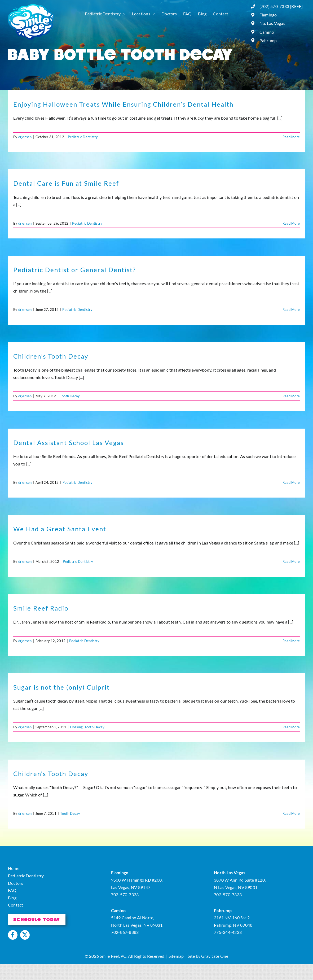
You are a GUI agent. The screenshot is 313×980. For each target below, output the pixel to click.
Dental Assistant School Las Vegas (69, 443)
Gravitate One (215, 956)
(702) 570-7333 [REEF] (281, 6)
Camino (267, 32)
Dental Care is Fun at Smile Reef (66, 183)
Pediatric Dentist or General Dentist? (75, 270)
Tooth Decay (70, 396)
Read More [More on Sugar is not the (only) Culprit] (291, 727)
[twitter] (25, 935)
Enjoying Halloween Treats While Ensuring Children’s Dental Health (123, 104)
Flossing (76, 727)
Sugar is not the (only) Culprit (61, 687)
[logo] (31, 6)
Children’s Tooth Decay (51, 356)
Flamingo (268, 15)
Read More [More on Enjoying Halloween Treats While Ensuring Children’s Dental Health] (291, 137)
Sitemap (176, 956)
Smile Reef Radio (41, 608)
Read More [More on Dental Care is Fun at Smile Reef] (291, 223)
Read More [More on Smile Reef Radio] (291, 641)
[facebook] (13, 935)
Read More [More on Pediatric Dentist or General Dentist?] (291, 310)
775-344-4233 (228, 932)
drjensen (25, 137)
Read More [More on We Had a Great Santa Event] (291, 561)
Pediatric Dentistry (83, 137)
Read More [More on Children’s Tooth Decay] (291, 396)
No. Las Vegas (272, 23)
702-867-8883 (125, 932)
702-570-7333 (125, 894)
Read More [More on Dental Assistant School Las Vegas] (291, 482)
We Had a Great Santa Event (60, 529)
